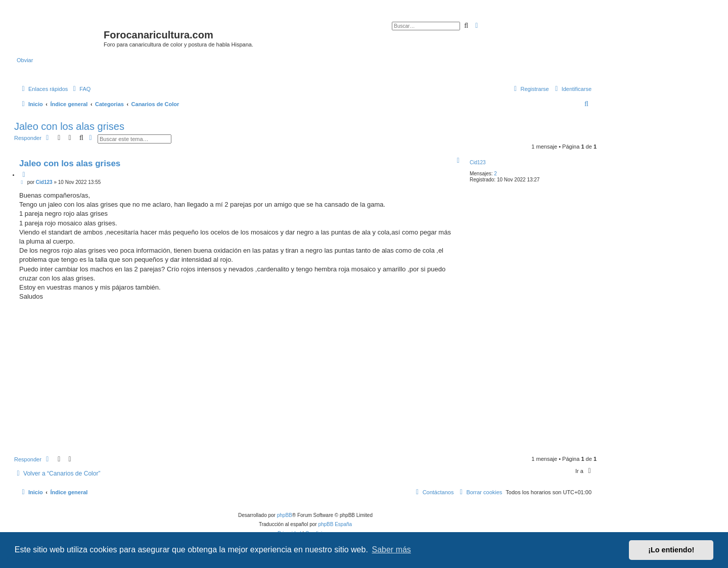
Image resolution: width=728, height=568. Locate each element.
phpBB (285, 515)
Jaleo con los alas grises (69, 126)
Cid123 (478, 162)
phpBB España (335, 524)
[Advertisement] (317, 380)
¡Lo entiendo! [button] (671, 550)
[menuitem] (80, 89)
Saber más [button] (392, 550)
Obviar (25, 60)
